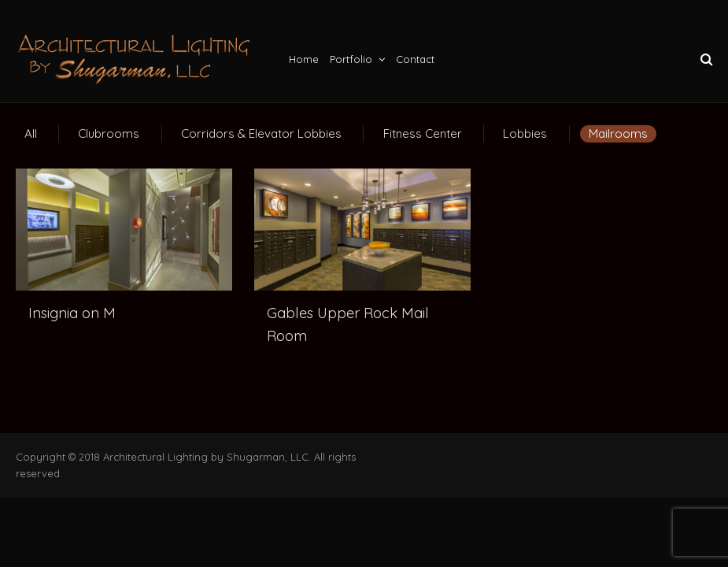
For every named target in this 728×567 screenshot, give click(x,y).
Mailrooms (618, 133)
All (31, 133)
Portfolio (351, 59)
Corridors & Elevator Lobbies (261, 133)
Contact (415, 59)
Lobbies (525, 133)
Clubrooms (109, 133)
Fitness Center (423, 133)
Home (304, 59)
